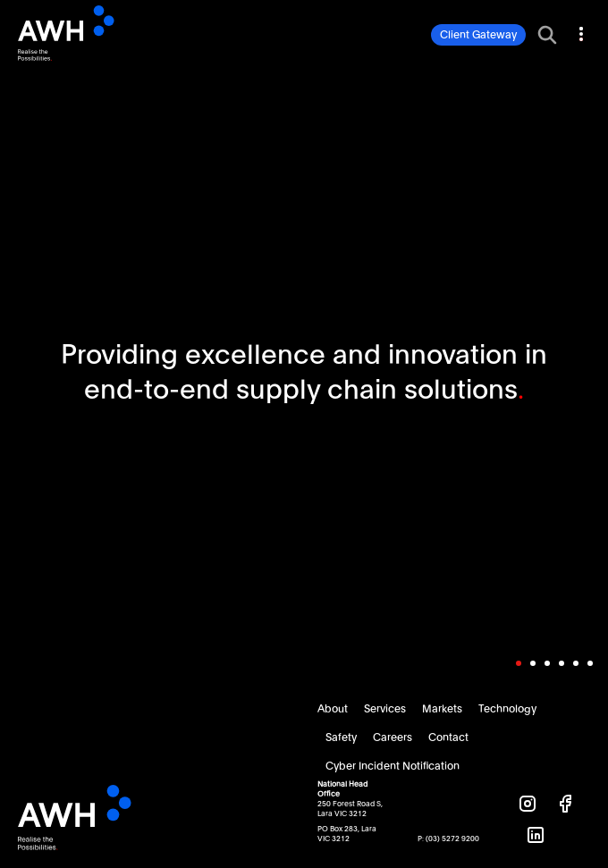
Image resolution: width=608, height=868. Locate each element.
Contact (448, 737)
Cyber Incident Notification (393, 766)
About (333, 709)
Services (385, 709)
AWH (96, 33)
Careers (393, 737)
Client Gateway (478, 35)
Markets (442, 709)
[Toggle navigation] (579, 31)
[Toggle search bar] (547, 35)
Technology (507, 709)
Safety (341, 737)
